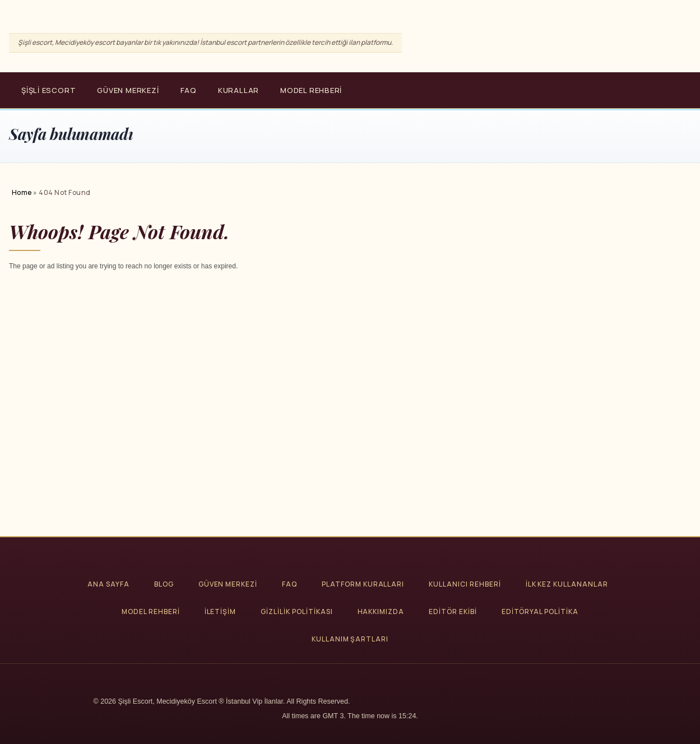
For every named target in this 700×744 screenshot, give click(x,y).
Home (22, 192)
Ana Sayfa (108, 584)
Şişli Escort (48, 90)
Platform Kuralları (363, 584)
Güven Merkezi (128, 90)
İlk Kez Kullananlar (567, 584)
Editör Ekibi (453, 612)
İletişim (221, 612)
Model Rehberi (311, 90)
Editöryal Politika (540, 612)
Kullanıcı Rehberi (465, 584)
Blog (164, 584)
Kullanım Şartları (350, 639)
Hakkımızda (381, 612)
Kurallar (238, 90)
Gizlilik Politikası (296, 612)
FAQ (189, 90)
